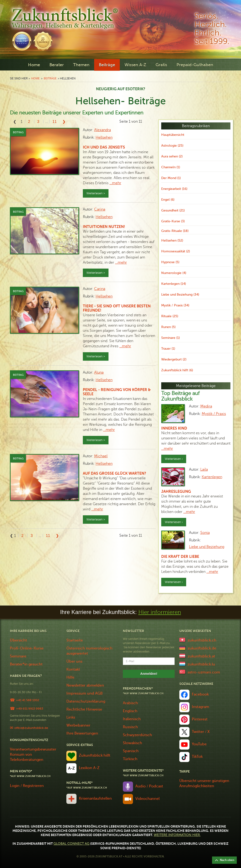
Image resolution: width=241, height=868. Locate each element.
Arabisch (130, 703)
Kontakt (73, 669)
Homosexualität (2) (176, 251)
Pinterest (200, 719)
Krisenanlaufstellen (95, 798)
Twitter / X (201, 732)
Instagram (201, 707)
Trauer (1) (168, 349)
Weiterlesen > (96, 193)
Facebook (200, 694)
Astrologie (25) (172, 146)
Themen (81, 65)
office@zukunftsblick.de (31, 728)
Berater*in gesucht (26, 664)
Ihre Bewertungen (82, 733)
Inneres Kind (174, 428)
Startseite (75, 640)
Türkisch (130, 759)
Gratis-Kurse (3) (173, 221)
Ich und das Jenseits (104, 147)
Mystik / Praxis (214, 414)
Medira (206, 406)
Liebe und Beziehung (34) (180, 295)
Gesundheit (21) (173, 210)
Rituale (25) (170, 316)
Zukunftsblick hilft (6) (177, 370)
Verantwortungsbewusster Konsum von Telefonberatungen (33, 755)
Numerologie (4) (174, 273)
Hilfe (70, 677)
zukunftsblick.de (202, 648)
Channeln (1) (171, 167)
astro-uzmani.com (204, 672)
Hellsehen (104, 137)
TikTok (197, 757)
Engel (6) (168, 200)
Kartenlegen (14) (174, 284)
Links (71, 717)
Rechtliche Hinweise (84, 709)
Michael (101, 456)
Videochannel (147, 799)
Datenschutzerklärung (86, 701)
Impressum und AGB (84, 693)
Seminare (18, 656)
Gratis (161, 65)
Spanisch (131, 751)
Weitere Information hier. (177, 835)
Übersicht (18, 640)
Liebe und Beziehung (207, 547)
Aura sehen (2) (172, 156)
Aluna (99, 372)
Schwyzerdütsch (137, 735)
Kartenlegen (212, 477)
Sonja (205, 533)
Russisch (130, 727)
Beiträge (107, 65)
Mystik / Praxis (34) (175, 305)
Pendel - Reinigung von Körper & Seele (117, 392)
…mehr (115, 183)
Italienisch (132, 719)
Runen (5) (168, 327)
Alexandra (102, 130)
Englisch (130, 711)
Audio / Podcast (149, 786)
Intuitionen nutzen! (104, 227)
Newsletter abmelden (85, 685)
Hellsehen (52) (172, 240)
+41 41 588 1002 (28, 700)
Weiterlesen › (174, 459)
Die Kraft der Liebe (180, 557)
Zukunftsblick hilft (95, 755)
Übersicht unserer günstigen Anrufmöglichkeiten (204, 783)
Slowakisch (133, 743)
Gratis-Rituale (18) (175, 231)
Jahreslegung (176, 492)
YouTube (199, 744)
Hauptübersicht (173, 135)
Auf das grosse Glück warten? (114, 473)
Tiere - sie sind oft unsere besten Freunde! (117, 308)
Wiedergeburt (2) (174, 359)
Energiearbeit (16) (174, 189)
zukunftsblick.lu (201, 664)
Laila (204, 469)
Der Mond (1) (171, 178)
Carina (100, 209)
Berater (57, 65)
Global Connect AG (71, 844)
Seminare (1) (171, 338)
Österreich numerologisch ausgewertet (89, 651)
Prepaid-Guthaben (195, 65)
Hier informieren (160, 612)
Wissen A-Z (135, 65)
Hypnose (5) (170, 262)
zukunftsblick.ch (202, 640)
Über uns (74, 661)
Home (34, 65)
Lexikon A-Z (89, 768)
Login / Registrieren (27, 786)
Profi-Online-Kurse (27, 648)
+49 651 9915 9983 (30, 709)
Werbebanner (78, 725)
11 (55, 122)
